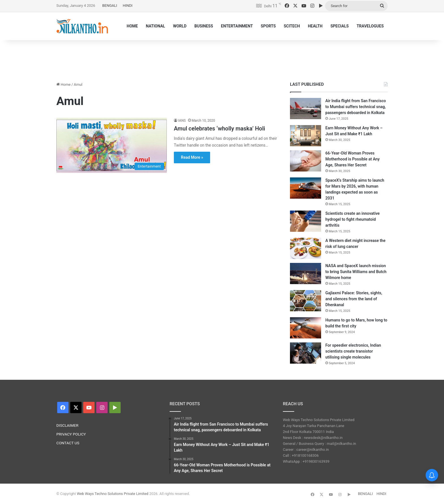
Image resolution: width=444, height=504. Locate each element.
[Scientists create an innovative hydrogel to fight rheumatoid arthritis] (306, 221)
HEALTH (315, 26)
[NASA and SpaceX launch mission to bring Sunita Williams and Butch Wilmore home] (306, 274)
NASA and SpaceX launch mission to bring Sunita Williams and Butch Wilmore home (356, 272)
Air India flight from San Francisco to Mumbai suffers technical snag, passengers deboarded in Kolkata (356, 107)
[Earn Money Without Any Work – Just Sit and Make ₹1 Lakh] (306, 136)
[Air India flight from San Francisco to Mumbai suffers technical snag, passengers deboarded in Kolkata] (306, 109)
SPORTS (268, 26)
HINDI (128, 6)
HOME (132, 26)
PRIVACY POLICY (71, 434)
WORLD (180, 26)
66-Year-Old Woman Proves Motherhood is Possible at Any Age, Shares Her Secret (353, 159)
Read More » (192, 157)
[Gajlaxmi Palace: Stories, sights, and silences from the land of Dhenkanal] (306, 301)
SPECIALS (340, 26)
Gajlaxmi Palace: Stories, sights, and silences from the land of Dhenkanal (354, 299)
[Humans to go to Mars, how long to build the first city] (306, 328)
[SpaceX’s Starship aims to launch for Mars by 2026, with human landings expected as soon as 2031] (306, 188)
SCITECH (292, 26)
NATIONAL (155, 26)
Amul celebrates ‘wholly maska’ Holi (219, 128)
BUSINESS (204, 26)
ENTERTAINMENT (237, 26)
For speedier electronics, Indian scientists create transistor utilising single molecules (353, 351)
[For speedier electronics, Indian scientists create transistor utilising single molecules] (306, 353)
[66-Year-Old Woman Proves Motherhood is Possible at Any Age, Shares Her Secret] (306, 161)
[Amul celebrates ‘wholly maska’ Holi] (112, 145)
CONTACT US (68, 443)
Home (63, 84)
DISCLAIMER (67, 425)
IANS (182, 121)
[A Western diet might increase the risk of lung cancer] (306, 248)
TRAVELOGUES (370, 26)
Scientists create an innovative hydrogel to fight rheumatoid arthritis (353, 219)
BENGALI (110, 6)
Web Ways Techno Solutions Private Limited (113, 494)
